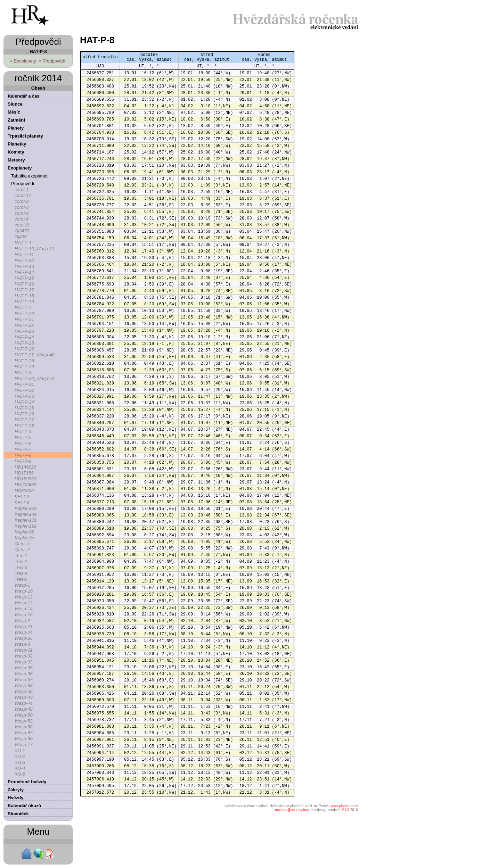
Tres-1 (21, 556)
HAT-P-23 (24, 331)
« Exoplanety (23, 61)
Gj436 (21, 237)
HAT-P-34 (24, 402)
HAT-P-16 (24, 284)
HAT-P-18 (24, 296)
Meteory (16, 160)
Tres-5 (21, 579)
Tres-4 (21, 573)
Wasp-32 (24, 656)
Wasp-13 (24, 603)
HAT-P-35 (24, 408)
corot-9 (22, 225)
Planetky (17, 144)
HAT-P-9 (23, 461)
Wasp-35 (24, 668)
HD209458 (25, 485)
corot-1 (22, 189)
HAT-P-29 (24, 367)
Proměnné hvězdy (27, 782)
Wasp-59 (24, 733)
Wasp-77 (24, 745)
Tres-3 (21, 567)
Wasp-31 (24, 650)
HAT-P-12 (24, 260)
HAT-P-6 (23, 443)
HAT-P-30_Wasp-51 (35, 378)
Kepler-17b (26, 520)
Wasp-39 (24, 691)
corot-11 (23, 195)
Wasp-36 (24, 674)
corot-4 (22, 213)
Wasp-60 (24, 739)
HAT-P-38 (24, 426)
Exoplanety (20, 168)
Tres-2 (21, 561)
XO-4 (20, 768)
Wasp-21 (24, 626)
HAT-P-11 (24, 254)
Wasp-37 (24, 680)
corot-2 (22, 201)
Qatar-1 (22, 544)
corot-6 (22, 219)
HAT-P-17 (24, 290)
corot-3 (22, 207)
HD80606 (24, 491)
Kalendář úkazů (24, 806)
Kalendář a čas (24, 96)
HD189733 (25, 479)
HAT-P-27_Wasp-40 (35, 355)
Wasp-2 (22, 621)
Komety (16, 152)
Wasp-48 (24, 709)
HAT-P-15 (24, 278)
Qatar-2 (22, 550)
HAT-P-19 (24, 302)
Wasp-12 (24, 597)
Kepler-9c (24, 538)
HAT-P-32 (24, 390)
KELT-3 (22, 502)
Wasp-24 (24, 632)
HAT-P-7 (23, 449)
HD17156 (24, 473)
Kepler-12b (26, 508)
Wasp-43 (24, 697)
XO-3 (20, 762)
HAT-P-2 (23, 308)
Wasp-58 (24, 727)
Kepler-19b (26, 526)
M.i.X (345, 810)
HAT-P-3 (23, 373)
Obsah (38, 88)
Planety (16, 128)
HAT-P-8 (23, 455)
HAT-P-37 (24, 420)
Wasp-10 (24, 591)
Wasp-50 (24, 715)
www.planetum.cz (344, 806)
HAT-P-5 (23, 437)
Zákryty (16, 790)
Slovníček (18, 814)
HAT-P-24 (24, 337)
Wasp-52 (24, 721)
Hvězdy (16, 798)
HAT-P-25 (24, 343)
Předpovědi (23, 184)
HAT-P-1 (23, 243)
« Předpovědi (52, 61)
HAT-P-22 (24, 325)
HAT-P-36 (24, 414)
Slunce (15, 104)
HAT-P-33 (24, 396)
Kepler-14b (26, 514)
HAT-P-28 (24, 361)
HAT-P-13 (24, 266)
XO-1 (20, 750)
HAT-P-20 (24, 313)
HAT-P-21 (24, 319)
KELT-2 (22, 497)
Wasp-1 (22, 585)
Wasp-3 (22, 644)
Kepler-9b (24, 532)
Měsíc (14, 112)
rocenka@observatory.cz (294, 810)
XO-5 (20, 774)
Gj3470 (22, 231)
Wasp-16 (24, 615)
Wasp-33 (24, 662)
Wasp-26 (24, 638)
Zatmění (16, 120)
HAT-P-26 (24, 349)
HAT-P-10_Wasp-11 (35, 249)
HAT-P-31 (24, 384)
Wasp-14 (24, 609)
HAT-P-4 (23, 432)
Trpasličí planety (25, 136)
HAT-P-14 (24, 272)
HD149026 (25, 467)
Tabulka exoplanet (29, 176)
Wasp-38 (24, 685)
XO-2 (20, 756)
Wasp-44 (24, 703)
